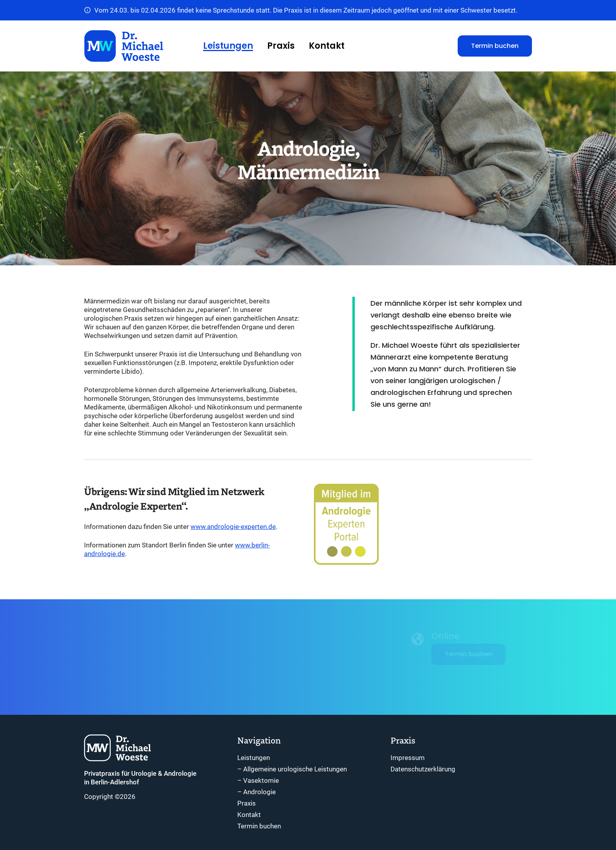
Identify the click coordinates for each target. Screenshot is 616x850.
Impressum (408, 758)
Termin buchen (495, 46)
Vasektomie (261, 780)
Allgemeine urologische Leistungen (295, 769)
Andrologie (259, 792)
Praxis (281, 46)
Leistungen (228, 46)
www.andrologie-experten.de (233, 527)
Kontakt (327, 46)
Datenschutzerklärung (423, 769)
